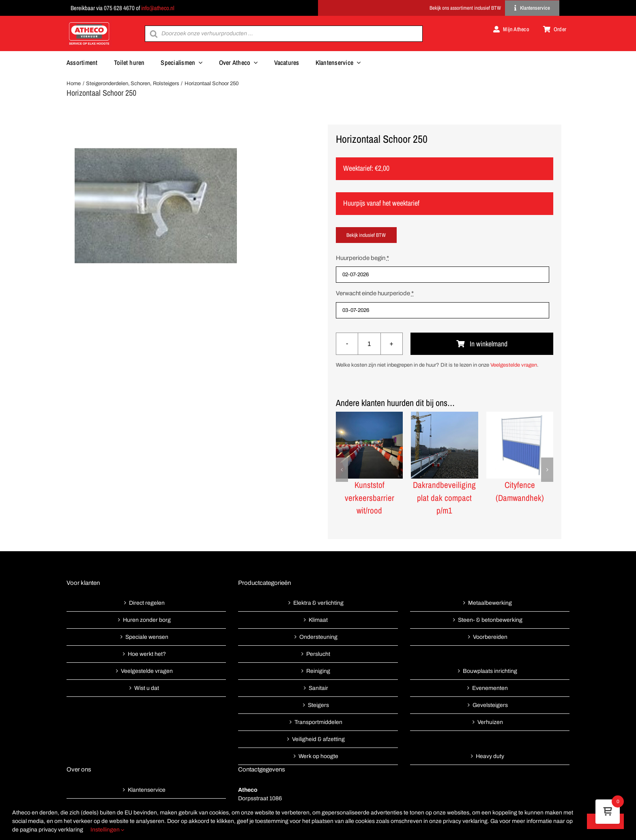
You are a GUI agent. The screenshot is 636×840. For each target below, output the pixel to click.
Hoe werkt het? (147, 654)
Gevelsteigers (490, 705)
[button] (342, 470)
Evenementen (490, 688)
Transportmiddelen (318, 722)
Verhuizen (490, 722)
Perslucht (318, 654)
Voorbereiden (490, 637)
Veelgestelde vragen (514, 365)
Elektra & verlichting (318, 603)
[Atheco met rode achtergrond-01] (89, 23)
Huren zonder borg (147, 620)
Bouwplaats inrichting (490, 671)
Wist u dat (147, 688)
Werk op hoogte (318, 756)
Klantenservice (147, 790)
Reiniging (318, 671)
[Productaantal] (369, 344)
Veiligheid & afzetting (318, 739)
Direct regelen (147, 603)
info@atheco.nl (158, 8)
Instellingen (107, 830)
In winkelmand (482, 344)
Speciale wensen (147, 637)
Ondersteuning (318, 637)
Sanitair (318, 688)
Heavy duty (490, 756)
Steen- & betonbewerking (490, 620)
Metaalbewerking (490, 603)
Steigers (318, 705)
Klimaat (318, 620)
